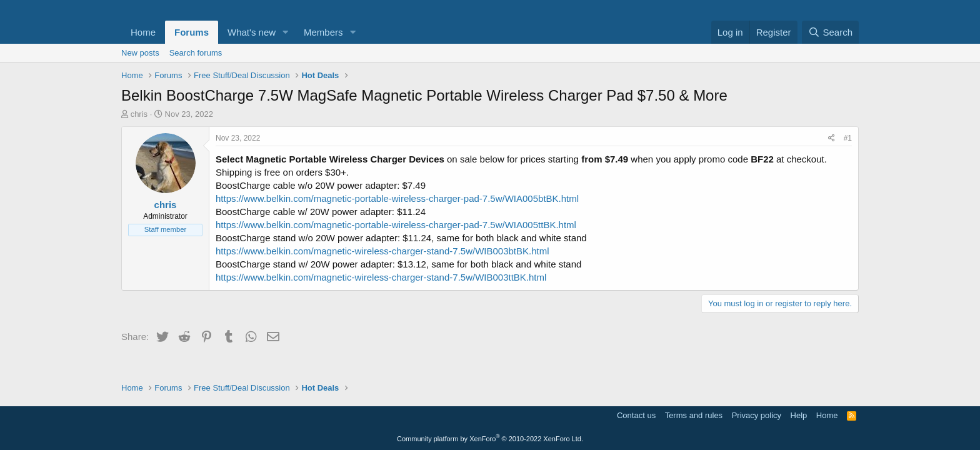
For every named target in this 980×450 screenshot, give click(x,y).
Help (799, 415)
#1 (848, 138)
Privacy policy (757, 415)
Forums (192, 32)
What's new (252, 32)
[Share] (832, 138)
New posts (140, 53)
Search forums (196, 53)
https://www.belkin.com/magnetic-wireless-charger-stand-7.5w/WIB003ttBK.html (381, 277)
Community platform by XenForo (490, 439)
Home (143, 32)
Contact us (636, 415)
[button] (286, 32)
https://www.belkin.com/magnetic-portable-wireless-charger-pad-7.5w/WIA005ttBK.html (396, 225)
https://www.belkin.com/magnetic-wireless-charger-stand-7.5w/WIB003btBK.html (382, 251)
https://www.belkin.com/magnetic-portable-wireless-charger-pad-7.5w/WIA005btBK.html (397, 198)
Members (323, 32)
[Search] (830, 32)
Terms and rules (694, 415)
